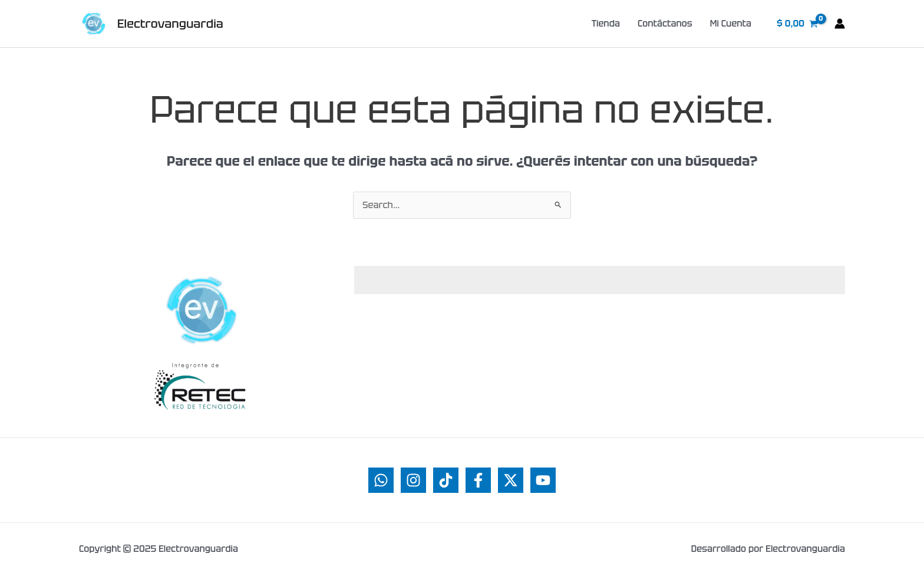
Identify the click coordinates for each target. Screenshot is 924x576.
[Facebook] (478, 480)
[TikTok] (446, 480)
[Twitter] (511, 480)
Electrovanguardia (170, 24)
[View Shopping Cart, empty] (797, 24)
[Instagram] (413, 480)
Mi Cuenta (731, 24)
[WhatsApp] (381, 480)
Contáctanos (665, 24)
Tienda (606, 24)
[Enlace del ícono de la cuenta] (840, 24)
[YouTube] (543, 480)
